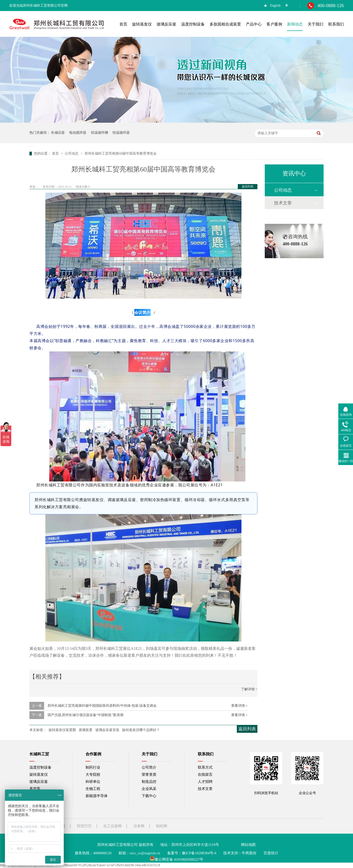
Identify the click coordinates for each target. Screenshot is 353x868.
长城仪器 (58, 133)
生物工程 (93, 789)
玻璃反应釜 (39, 782)
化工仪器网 (112, 826)
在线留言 (205, 775)
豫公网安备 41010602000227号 (177, 859)
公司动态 (72, 154)
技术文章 (283, 203)
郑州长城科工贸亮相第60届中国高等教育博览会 (121, 154)
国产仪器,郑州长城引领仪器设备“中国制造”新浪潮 (86, 715)
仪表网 (139, 826)
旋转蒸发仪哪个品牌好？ (141, 730)
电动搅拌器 (78, 133)
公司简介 (149, 767)
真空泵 (35, 789)
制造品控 (149, 782)
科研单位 (93, 782)
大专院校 (93, 775)
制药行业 (93, 767)
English (275, 6)
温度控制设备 (40, 767)
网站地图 (248, 845)
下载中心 (149, 796)
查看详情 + (239, 706)
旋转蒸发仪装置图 (62, 730)
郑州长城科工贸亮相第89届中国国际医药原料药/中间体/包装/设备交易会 (102, 706)
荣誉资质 (149, 775)
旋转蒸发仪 (39, 775)
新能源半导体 (97, 796)
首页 (56, 154)
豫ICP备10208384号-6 (199, 853)
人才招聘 (205, 782)
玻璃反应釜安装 (107, 730)
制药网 (162, 826)
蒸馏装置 (86, 730)
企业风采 (149, 789)
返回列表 (248, 187)
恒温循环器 (121, 133)
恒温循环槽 (100, 133)
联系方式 (205, 767)
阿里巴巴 (84, 826)
